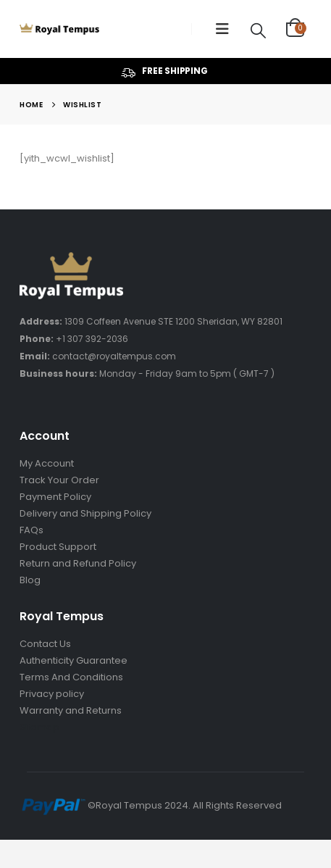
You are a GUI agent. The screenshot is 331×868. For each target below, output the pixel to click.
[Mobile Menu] (222, 29)
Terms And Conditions (71, 677)
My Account (47, 463)
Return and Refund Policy (78, 563)
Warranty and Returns (71, 710)
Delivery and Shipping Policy (85, 513)
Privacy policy (52, 694)
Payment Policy (55, 497)
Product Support (58, 547)
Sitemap (39, 727)
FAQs (32, 530)
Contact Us (45, 644)
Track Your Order (59, 480)
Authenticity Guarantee (74, 660)
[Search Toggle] (259, 30)
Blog (30, 580)
